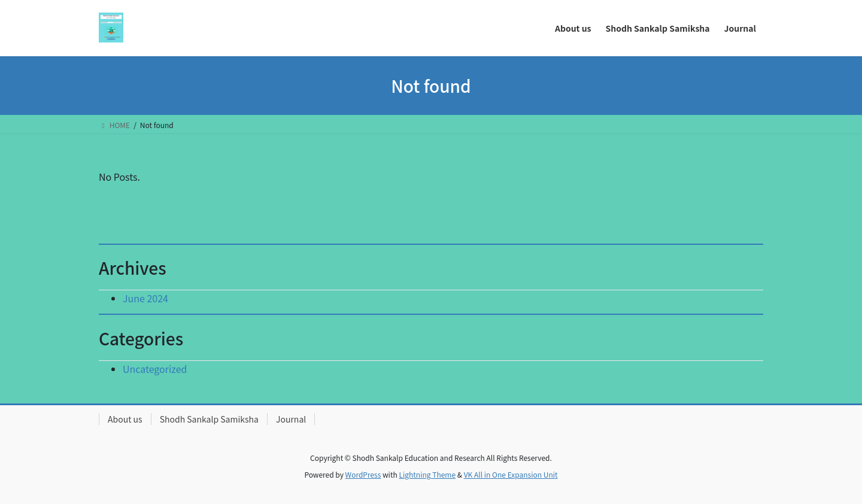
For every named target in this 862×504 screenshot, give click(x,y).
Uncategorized (155, 369)
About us (125, 419)
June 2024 (145, 298)
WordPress (363, 474)
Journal (291, 419)
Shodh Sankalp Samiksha (209, 419)
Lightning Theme (427, 474)
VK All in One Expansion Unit (511, 474)
